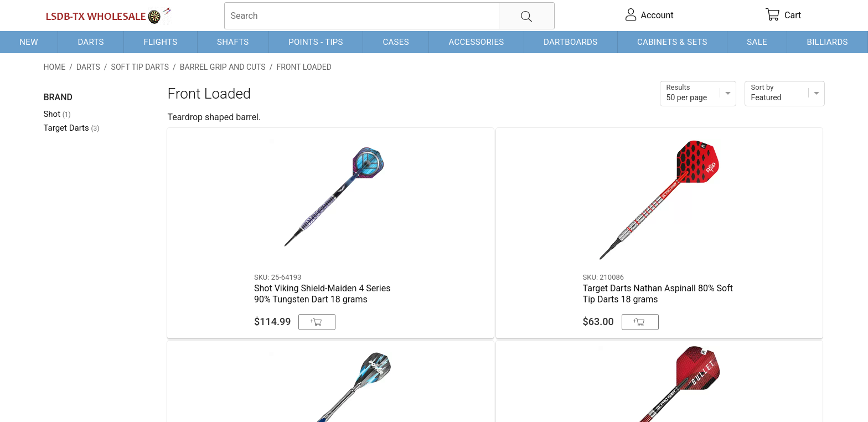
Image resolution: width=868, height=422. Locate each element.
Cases (396, 42)
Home (54, 67)
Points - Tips (316, 42)
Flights (160, 42)
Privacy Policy (204, 396)
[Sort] (785, 94)
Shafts (233, 42)
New (29, 42)
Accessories (476, 42)
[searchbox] (389, 16)
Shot (57, 114)
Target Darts (71, 128)
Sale (757, 42)
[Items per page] (698, 94)
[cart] (784, 16)
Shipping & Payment (132, 396)
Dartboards (570, 42)
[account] (649, 16)
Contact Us (65, 396)
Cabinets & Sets (672, 42)
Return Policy (263, 396)
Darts (91, 42)
